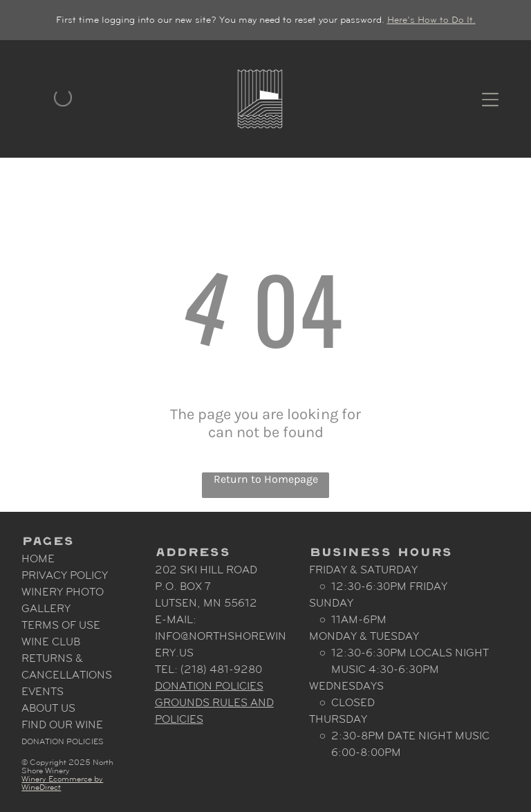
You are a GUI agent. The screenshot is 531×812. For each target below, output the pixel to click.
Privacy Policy (65, 575)
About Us (48, 708)
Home (38, 559)
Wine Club (51, 642)
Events (43, 691)
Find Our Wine (62, 725)
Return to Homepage (266, 479)
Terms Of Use (61, 625)
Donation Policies (63, 741)
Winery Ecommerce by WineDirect (62, 783)
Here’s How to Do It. (431, 20)
